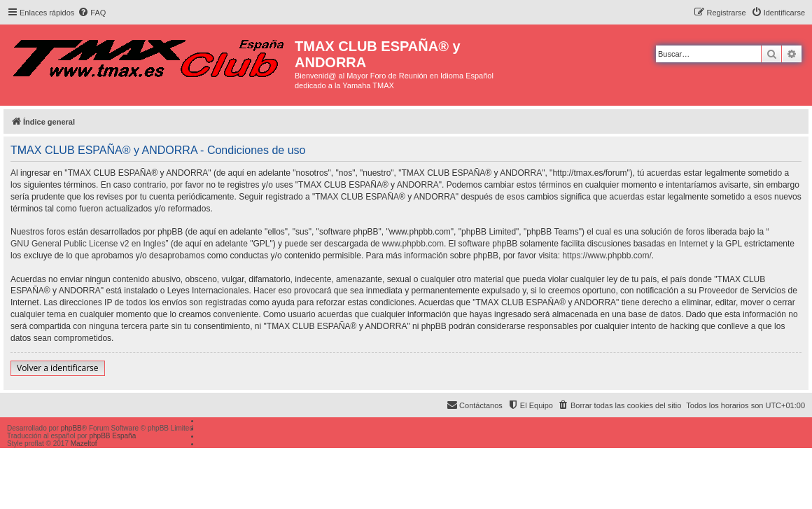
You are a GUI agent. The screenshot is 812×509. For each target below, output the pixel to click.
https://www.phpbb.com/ (607, 256)
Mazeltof (84, 444)
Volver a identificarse (58, 368)
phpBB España (112, 436)
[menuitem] (92, 13)
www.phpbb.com (413, 244)
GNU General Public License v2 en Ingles (88, 244)
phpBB (71, 428)
